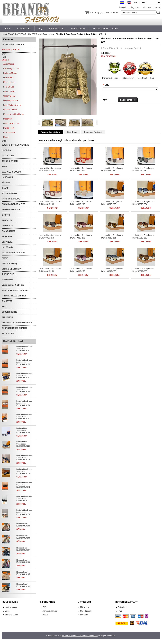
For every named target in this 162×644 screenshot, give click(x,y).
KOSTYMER (7, 280)
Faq (152, 78)
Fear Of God (9, 87)
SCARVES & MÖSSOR (12, 172)
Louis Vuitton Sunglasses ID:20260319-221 (23, 444)
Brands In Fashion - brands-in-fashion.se (80, 636)
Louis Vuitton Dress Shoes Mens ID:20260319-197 (24, 417)
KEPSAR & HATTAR (11, 210)
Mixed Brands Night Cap (13, 285)
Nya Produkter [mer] (13, 341)
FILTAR (5, 258)
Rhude (6, 137)
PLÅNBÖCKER (9, 231)
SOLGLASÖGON (9, 193)
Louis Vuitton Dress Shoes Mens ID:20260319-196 (24, 403)
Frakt (120, 611)
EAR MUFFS (7, 226)
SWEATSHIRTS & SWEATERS (15, 145)
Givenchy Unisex (11, 101)
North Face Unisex (46, 34)
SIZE (107, 85)
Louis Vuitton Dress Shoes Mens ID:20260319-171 (24, 499)
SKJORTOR (7, 301)
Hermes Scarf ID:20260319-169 (23, 525)
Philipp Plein (9, 128)
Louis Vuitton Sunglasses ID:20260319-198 (23, 430)
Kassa (158, 7)
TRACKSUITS (8, 156)
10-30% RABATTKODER (13, 44)
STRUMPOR (7, 317)
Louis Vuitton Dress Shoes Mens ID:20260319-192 (24, 348)
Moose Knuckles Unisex (14, 114)
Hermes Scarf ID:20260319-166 (23, 561)
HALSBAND (7, 247)
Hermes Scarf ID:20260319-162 (23, 585)
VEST (4, 307)
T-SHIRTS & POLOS (11, 199)
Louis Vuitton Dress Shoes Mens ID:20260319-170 (24, 512)
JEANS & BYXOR (10, 161)
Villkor (8, 611)
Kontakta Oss (11, 607)
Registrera (135, 7)
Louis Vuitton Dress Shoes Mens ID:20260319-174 (24, 471)
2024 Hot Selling (9, 263)
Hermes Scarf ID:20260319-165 (23, 573)
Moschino (7, 119)
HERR (4, 57)
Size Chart (142, 78)
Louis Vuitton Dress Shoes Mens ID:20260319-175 (24, 458)
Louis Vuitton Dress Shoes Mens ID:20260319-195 (24, 389)
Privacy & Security (110, 78)
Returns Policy (128, 78)
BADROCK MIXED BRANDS (14, 328)
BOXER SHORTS (9, 312)
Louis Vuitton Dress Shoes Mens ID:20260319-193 (24, 362)
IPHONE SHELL (9, 274)
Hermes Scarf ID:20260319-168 (23, 537)
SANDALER (7, 220)
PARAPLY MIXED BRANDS (14, 296)
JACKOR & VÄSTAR (17, 34)
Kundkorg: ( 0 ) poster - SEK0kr (104, 13)
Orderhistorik (86, 611)
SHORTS (6, 215)
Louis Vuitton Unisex (12, 105)
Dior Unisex (8, 78)
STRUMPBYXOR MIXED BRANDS (17, 323)
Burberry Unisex (10, 73)
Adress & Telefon (50, 611)
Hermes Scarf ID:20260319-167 (23, 549)
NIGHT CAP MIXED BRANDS (15, 290)
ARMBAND (7, 237)
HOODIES (6, 150)
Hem (7, 29)
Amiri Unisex (9, 64)
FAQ (45, 607)
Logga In (123, 7)
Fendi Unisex (9, 91)
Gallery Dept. (9, 96)
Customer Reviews (93, 132)
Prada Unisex (9, 133)
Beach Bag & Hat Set (11, 269)
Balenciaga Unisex (11, 69)
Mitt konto (147, 7)
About (45, 615)
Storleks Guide (11, 615)
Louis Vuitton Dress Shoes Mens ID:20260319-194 (24, 376)
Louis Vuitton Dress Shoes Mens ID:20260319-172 (24, 485)
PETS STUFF (8, 334)
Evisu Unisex (9, 82)
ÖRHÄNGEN (7, 242)
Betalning (122, 607)
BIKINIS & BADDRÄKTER (13, 204)
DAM (4, 54)
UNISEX (32, 34)
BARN (4, 141)
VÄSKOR (6, 183)
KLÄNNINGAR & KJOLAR (13, 253)
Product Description (50, 132)
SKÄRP (5, 188)
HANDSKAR (7, 177)
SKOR (4, 167)
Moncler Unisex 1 (11, 110)
